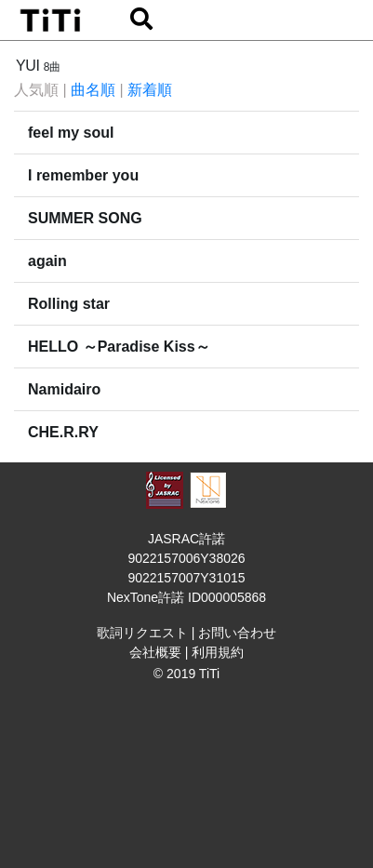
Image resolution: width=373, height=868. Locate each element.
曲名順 (93, 90)
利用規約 (218, 652)
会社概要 (155, 652)
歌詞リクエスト (142, 633)
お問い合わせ (237, 633)
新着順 (150, 90)
